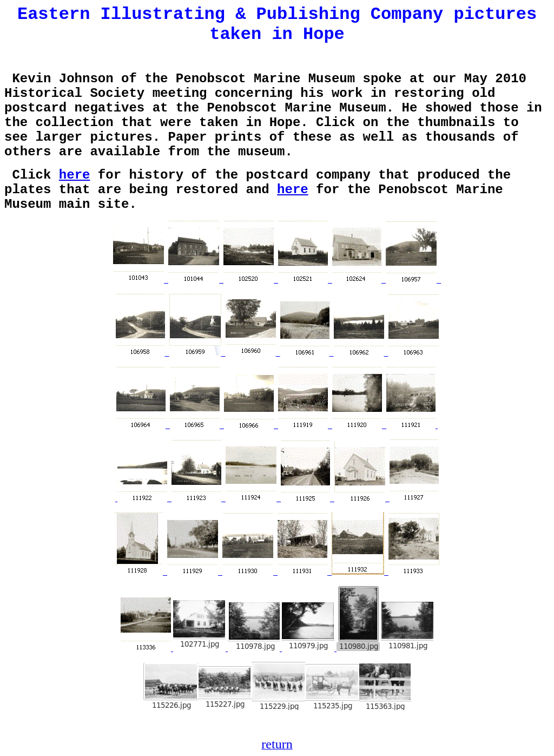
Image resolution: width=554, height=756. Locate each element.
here (75, 175)
